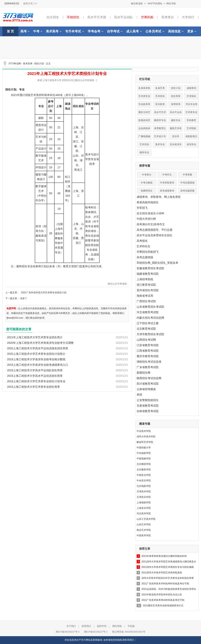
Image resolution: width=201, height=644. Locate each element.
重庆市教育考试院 (148, 356)
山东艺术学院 (144, 525)
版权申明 (102, 626)
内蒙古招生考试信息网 (150, 318)
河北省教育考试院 (148, 312)
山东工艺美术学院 (146, 519)
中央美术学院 (144, 431)
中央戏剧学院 (144, 453)
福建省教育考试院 (148, 274)
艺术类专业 (191, 112)
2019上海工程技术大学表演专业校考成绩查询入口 (38, 365)
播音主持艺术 (144, 113)
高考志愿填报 (145, 257)
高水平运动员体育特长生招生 (154, 235)
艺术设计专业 (160, 137)
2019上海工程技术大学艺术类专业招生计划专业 (36, 381)
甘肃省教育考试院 (148, 406)
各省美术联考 (144, 89)
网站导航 (171, 4)
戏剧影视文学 (191, 137)
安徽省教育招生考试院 (150, 268)
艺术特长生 (143, 246)
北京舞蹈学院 (144, 464)
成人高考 (134, 31)
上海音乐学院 (144, 508)
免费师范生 (147, 191)
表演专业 (191, 144)
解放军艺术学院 (145, 442)
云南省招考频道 (146, 389)
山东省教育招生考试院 (150, 307)
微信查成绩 (137, 4)
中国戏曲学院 (144, 459)
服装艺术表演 (176, 129)
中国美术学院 (144, 535)
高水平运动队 (123, 17)
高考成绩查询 (167, 191)
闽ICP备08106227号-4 (68, 632)
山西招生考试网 (146, 340)
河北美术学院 (144, 514)
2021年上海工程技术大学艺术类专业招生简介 (35, 337)
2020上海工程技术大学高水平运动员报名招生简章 (38, 348)
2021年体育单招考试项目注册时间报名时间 (164, 556)
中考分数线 (147, 183)
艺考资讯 (160, 96)
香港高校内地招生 (148, 202)
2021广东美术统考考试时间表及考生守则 (163, 600)
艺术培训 (144, 144)
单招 (139, 395)
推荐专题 (145, 166)
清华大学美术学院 (146, 437)
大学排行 (188, 17)
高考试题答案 (187, 191)
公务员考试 (155, 31)
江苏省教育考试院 (148, 345)
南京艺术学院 (144, 530)
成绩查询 (191, 88)
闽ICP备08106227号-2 (96, 632)
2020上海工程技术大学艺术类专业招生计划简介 (36, 354)
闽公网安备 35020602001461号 (129, 632)
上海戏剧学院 (144, 503)
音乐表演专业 (176, 145)
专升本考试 (75, 31)
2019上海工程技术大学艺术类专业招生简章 (33, 387)
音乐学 (176, 136)
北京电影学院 (144, 486)
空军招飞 (142, 208)
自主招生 (53, 17)
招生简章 (176, 96)
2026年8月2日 (12, 4)
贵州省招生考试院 (148, 290)
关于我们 (71, 626)
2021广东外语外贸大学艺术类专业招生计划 (44, 293)
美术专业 (160, 144)
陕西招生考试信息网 (149, 378)
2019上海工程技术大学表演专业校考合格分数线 (36, 359)
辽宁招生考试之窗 (148, 323)
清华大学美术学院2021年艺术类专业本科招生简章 (168, 578)
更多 (192, 31)
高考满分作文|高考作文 (151, 224)
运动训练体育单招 (144, 129)
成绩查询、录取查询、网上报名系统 (159, 197)
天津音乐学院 (144, 497)
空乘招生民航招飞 (148, 252)
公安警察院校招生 (148, 400)
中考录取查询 (167, 183)
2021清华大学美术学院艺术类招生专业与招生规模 (168, 567)
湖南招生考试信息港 (149, 362)
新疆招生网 (143, 373)
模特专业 (144, 152)
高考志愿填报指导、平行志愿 (154, 230)
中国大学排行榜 (146, 219)
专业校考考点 (144, 105)
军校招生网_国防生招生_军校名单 (157, 263)
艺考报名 (191, 96)
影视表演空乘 (144, 121)
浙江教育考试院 (146, 285)
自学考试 (115, 31)
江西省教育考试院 (148, 351)
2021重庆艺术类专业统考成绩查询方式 (163, 606)
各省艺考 (160, 88)
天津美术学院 (144, 492)
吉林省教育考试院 (148, 411)
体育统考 (176, 104)
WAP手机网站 (155, 4)
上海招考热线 (145, 279)
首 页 (10, 31)
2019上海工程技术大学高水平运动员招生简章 (35, 376)
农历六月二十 (30, 4)
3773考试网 (15, 64)
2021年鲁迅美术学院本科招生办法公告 (162, 595)
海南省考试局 (145, 296)
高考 (25, 31)
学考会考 (95, 31)
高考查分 (168, 17)
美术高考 (54, 31)
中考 (38, 31)
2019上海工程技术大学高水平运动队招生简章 (35, 370)
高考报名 (142, 241)
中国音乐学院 (144, 475)
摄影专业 (176, 120)
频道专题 (145, 424)
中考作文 (167, 175)
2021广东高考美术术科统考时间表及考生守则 (165, 584)
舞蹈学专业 (160, 120)
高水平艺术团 (97, 17)
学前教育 (191, 120)
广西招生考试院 (146, 301)
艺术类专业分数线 (144, 97)
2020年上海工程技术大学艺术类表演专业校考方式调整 (40, 343)
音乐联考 (160, 104)
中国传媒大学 (144, 448)
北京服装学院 (144, 470)
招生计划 (39, 64)
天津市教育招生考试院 (150, 334)
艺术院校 (191, 128)
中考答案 (187, 175)
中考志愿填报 (187, 183)
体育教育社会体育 (160, 129)
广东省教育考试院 (148, 367)
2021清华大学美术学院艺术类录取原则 (162, 573)
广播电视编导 (144, 137)
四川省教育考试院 (148, 384)
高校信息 (176, 31)
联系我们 (86, 626)
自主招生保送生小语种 (150, 213)
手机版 (131, 626)
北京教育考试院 (146, 329)
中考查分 (147, 175)
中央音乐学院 (144, 481)
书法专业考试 (191, 105)
